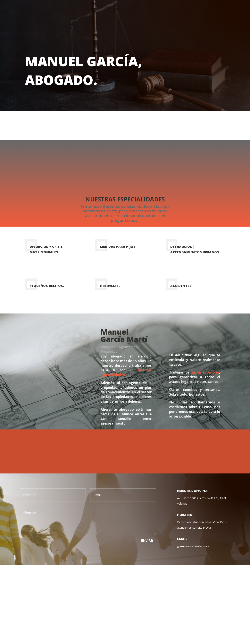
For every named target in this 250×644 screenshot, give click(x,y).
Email (182, 539)
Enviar (147, 541)
